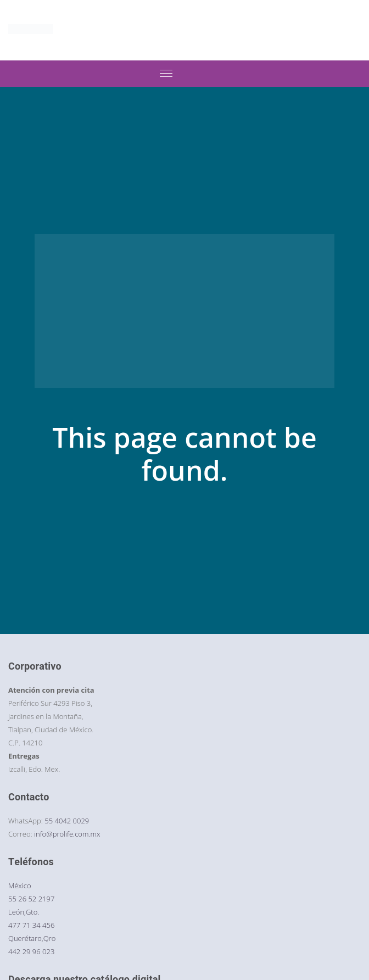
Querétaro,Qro (32, 938)
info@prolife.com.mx (67, 834)
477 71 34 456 (31, 925)
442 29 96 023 (31, 951)
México (20, 886)
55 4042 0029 (67, 821)
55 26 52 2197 (31, 899)
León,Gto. (24, 912)
